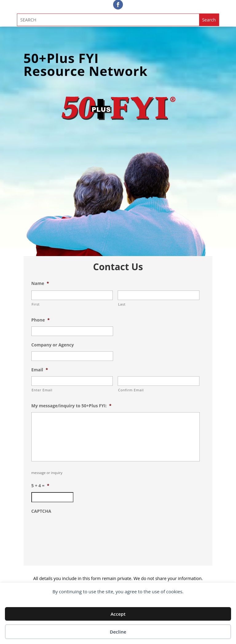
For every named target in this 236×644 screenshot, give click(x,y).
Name (40, 283)
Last (122, 304)
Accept (118, 614)
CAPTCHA (41, 511)
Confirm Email (131, 390)
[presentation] (78, 530)
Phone (41, 320)
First (36, 304)
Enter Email (42, 390)
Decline (118, 632)
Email (40, 370)
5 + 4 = (40, 486)
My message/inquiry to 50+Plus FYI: (71, 406)
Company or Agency (53, 345)
